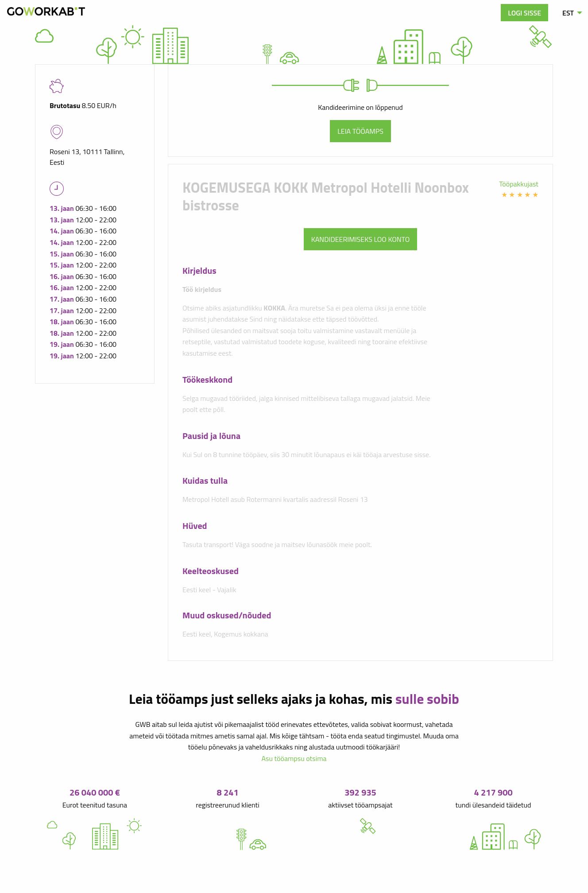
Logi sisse (524, 13)
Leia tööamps (360, 131)
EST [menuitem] (568, 13)
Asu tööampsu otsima (294, 758)
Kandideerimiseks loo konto (361, 239)
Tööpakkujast (519, 184)
